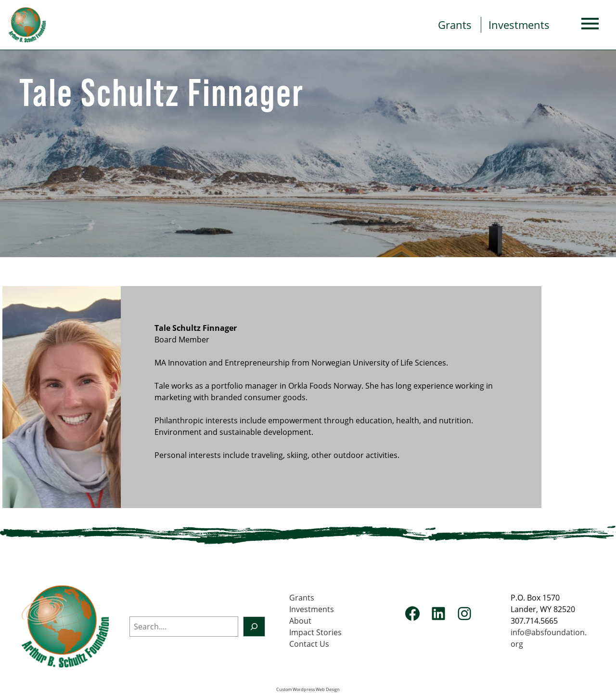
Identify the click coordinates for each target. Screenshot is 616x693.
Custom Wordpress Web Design (308, 690)
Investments (519, 25)
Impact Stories (315, 632)
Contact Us (309, 644)
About (300, 621)
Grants (455, 25)
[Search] (254, 627)
